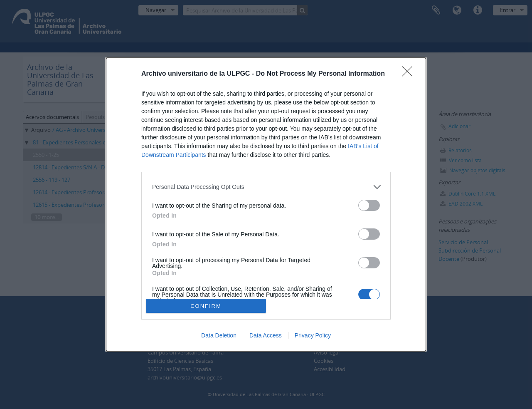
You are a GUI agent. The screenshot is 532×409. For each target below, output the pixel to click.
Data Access (266, 335)
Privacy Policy (313, 335)
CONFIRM (206, 306)
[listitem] (266, 187)
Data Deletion (219, 335)
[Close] (410, 74)
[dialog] (266, 205)
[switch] (369, 205)
